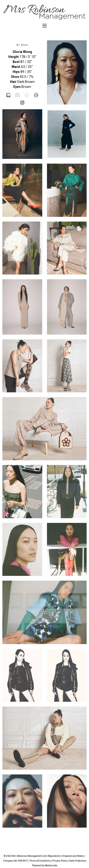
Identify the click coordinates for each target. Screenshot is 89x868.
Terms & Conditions (40, 861)
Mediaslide (51, 866)
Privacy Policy (60, 861)
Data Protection (77, 861)
